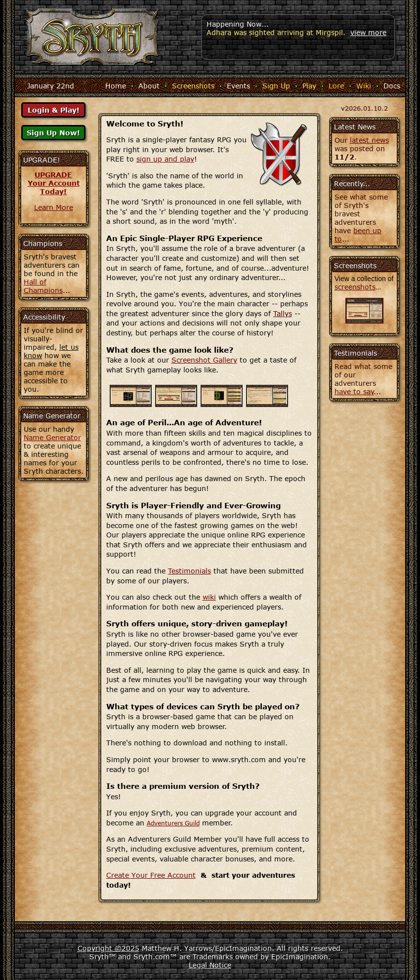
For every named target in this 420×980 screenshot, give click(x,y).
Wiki (364, 86)
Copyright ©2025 (108, 948)
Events (238, 86)
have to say (354, 391)
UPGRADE (53, 175)
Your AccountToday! (54, 187)
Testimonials (189, 571)
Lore (336, 86)
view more (368, 32)
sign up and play (165, 159)
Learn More (54, 207)
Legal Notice (210, 965)
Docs (392, 86)
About (149, 86)
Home (116, 86)
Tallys (283, 313)
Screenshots (193, 86)
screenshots (355, 287)
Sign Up (276, 86)
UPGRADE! (42, 160)
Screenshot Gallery (204, 360)
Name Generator (52, 437)
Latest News (355, 127)
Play (309, 86)
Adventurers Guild (173, 823)
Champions (43, 243)
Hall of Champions (43, 286)
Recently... (352, 184)
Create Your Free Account (151, 875)
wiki (209, 597)
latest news (369, 140)
